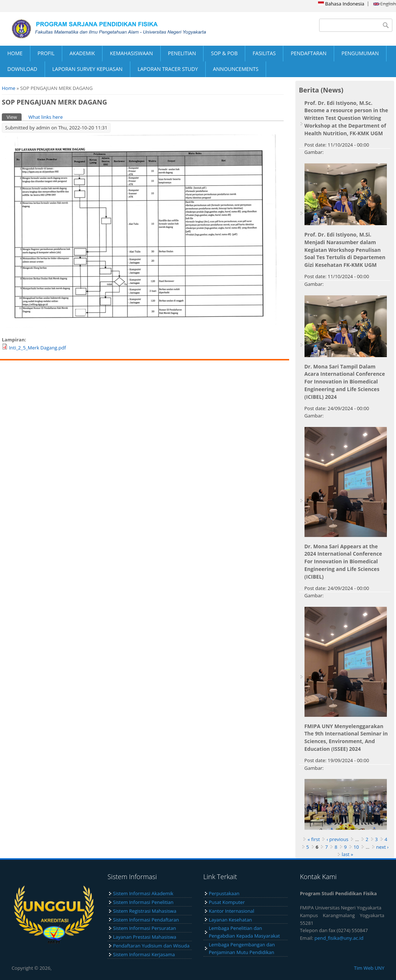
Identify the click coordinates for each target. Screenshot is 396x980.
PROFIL (46, 53)
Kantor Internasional (232, 911)
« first (314, 839)
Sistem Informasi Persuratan (145, 928)
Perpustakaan (224, 893)
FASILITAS (264, 53)
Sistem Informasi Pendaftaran (146, 920)
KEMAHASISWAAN (131, 53)
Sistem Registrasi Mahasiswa (145, 911)
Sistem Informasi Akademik (143, 893)
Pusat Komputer (227, 902)
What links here (45, 117)
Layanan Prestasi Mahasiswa (145, 937)
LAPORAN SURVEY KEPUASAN (87, 69)
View (14, 117)
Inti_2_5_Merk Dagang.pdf (37, 348)
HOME (15, 53)
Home (9, 88)
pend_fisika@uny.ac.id (339, 938)
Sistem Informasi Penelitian (143, 902)
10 (356, 847)
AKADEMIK (82, 53)
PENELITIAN (182, 53)
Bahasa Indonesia (341, 4)
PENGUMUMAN (360, 53)
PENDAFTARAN (309, 53)
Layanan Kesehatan (231, 920)
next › (382, 847)
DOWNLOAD (22, 69)
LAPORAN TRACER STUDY (168, 69)
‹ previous (337, 839)
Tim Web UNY (369, 968)
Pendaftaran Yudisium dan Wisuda (151, 946)
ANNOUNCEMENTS (236, 69)
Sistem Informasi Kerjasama (144, 954)
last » (348, 854)
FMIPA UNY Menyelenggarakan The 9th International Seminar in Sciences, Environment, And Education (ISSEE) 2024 (346, 737)
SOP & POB (224, 53)
